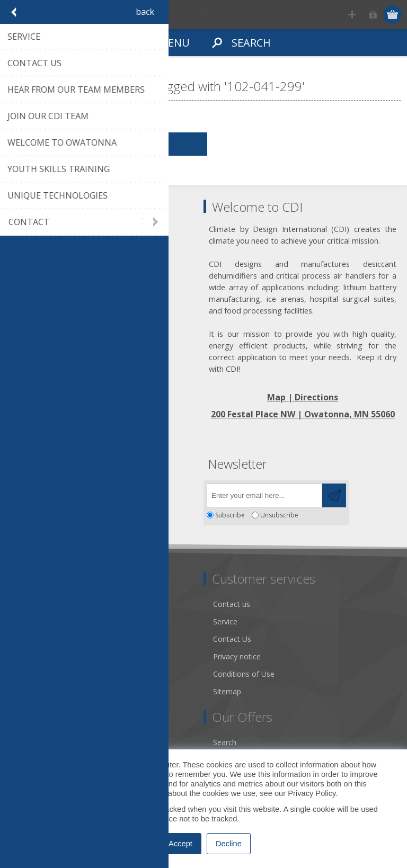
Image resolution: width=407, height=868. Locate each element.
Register (352, 15)
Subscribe (230, 515)
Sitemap (227, 691)
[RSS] (107, 492)
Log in (373, 15)
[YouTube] (78, 492)
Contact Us (232, 639)
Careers (28, 691)
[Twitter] (49, 492)
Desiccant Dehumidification (62, 656)
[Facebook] (20, 492)
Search (225, 742)
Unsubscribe (279, 515)
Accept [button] (180, 844)
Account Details (42, 742)
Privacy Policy (312, 793)
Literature (32, 674)
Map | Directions (303, 397)
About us (30, 621)
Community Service (48, 639)
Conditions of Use (244, 674)
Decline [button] (229, 844)
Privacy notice (237, 656)
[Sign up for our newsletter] (264, 495)
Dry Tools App (39, 604)
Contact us (232, 604)
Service (225, 621)
